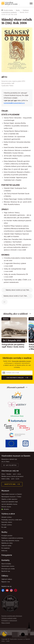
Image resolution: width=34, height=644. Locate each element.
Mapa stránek (6, 623)
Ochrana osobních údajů (9, 618)
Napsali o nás (6, 582)
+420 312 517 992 (10, 100)
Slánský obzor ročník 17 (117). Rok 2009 (17, 296)
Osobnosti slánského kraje (10, 502)
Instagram (11, 590)
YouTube (7, 590)
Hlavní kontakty (6, 564)
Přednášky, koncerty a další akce (12, 520)
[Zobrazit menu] (31, 3)
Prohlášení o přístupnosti (9, 621)
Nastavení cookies (4, 634)
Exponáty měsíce (7, 522)
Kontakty (5, 560)
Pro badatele (6, 548)
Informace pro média (8, 569)
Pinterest (16, 590)
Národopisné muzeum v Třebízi (11, 497)
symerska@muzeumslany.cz (14, 103)
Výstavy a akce (8, 514)
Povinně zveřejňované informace (12, 616)
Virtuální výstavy (7, 525)
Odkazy (5, 576)
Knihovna (4, 551)
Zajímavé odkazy (7, 579)
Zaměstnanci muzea (8, 566)
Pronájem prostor (7, 536)
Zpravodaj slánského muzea (21, 361)
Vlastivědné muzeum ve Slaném (12, 494)
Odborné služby (6, 546)
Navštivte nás (10, 484)
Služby (18, 10)
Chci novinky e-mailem (15, 378)
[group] (14, 333)
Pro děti (4, 527)
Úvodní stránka (8, 10)
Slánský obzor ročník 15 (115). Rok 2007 (19, 290)
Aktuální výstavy (7, 517)
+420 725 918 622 (11, 465)
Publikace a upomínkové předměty (5, 302)
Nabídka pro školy (7, 543)
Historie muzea (6, 507)
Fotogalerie (7, 555)
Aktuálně (5, 509)
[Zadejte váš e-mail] (17, 373)
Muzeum (5, 491)
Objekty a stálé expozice (9, 499)
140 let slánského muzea (9, 504)
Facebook (3, 590)
